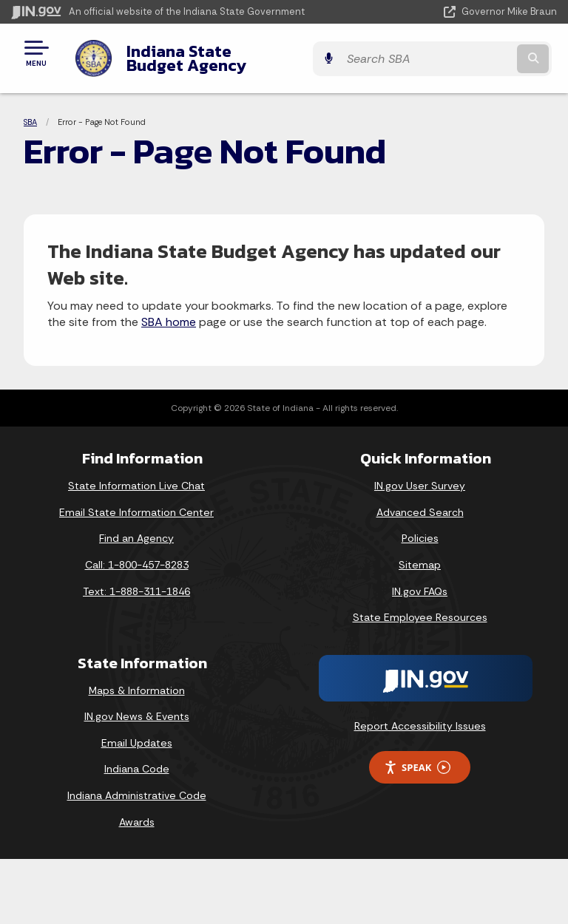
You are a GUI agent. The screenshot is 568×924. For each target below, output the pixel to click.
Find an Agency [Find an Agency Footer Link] (136, 527)
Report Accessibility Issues (420, 715)
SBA (30, 111)
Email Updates (137, 732)
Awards (137, 810)
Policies (420, 527)
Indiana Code (137, 758)
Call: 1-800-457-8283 (137, 554)
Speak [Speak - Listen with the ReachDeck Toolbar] (417, 756)
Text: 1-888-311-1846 (136, 580)
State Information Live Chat (136, 475)
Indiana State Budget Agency (234, 52)
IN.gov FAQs (420, 580)
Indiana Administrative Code (137, 784)
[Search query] (477, 53)
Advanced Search (420, 501)
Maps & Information (137, 679)
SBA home (169, 311)
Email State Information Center (136, 501)
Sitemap (420, 554)
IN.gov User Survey (420, 475)
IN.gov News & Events (137, 705)
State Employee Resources (420, 606)
